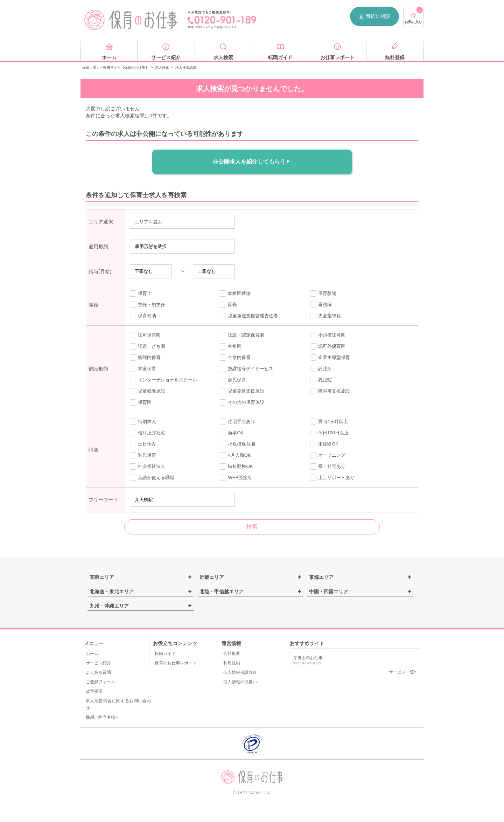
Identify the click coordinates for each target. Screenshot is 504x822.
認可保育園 (145, 335)
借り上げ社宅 (148, 433)
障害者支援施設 (330, 391)
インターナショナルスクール (163, 380)
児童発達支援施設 (242, 391)
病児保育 (233, 380)
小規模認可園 (328, 335)
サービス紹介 (98, 663)
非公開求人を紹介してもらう (252, 161)
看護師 (321, 305)
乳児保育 (143, 455)
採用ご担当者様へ (103, 717)
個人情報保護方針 (240, 672)
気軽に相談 (374, 16)
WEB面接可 (236, 478)
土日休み (143, 444)
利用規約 (232, 663)
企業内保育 (235, 358)
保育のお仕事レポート (176, 663)
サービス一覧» (403, 672)
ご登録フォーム (100, 682)
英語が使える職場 (152, 478)
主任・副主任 (148, 305)
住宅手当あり (237, 422)
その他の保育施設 (242, 402)
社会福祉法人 (148, 467)
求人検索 (162, 67)
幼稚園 (231, 346)
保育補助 (143, 316)
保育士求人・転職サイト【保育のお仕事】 (115, 67)
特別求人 (143, 422)
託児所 (321, 369)
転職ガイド (165, 654)
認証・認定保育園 (242, 335)
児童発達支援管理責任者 (249, 316)
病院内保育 (145, 358)
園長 (228, 305)
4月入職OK (235, 455)
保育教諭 (323, 293)
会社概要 (232, 654)
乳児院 (321, 380)
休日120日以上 (329, 433)
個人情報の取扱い (240, 682)
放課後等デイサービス (247, 369)
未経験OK (324, 444)
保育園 (141, 402)
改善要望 (94, 691)
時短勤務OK (236, 467)
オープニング (328, 455)
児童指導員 (325, 316)
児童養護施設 (148, 391)
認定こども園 (148, 346)
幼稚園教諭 (235, 293)
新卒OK (232, 433)
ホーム (92, 654)
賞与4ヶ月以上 (329, 422)
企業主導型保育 (330, 358)
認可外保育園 (328, 346)
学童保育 (143, 369)
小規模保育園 (237, 444)
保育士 (141, 293)
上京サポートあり (332, 478)
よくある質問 (98, 672)
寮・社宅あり (328, 467)
